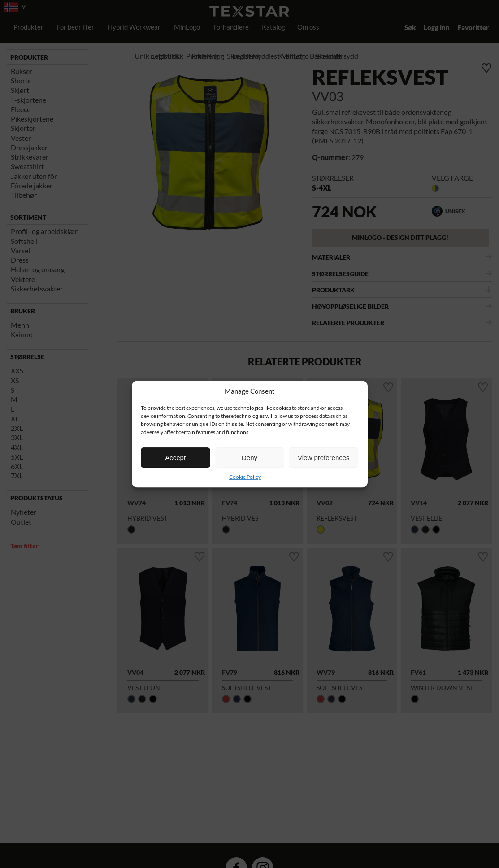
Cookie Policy (245, 477)
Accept (175, 458)
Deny (249, 458)
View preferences (324, 458)
